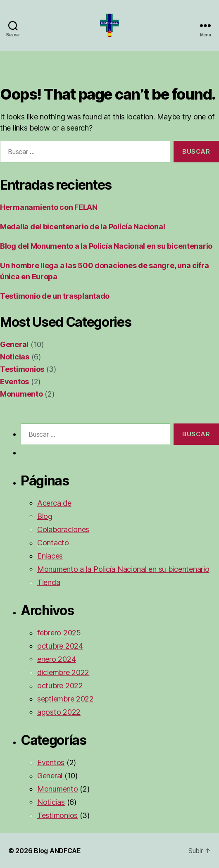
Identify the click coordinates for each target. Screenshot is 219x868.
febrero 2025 (59, 633)
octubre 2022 (60, 686)
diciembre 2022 (63, 672)
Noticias (15, 357)
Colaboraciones (63, 529)
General (14, 344)
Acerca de (54, 503)
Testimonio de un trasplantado (55, 296)
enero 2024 (56, 659)
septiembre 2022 (65, 699)
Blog (45, 516)
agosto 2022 (59, 712)
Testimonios (22, 369)
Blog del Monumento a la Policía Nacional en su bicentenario (106, 246)
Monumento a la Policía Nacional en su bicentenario (123, 569)
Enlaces (50, 556)
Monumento (21, 394)
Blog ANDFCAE (57, 851)
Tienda (49, 582)
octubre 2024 (60, 646)
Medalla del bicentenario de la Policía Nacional (82, 227)
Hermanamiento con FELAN (49, 207)
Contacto (53, 543)
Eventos (14, 382)
